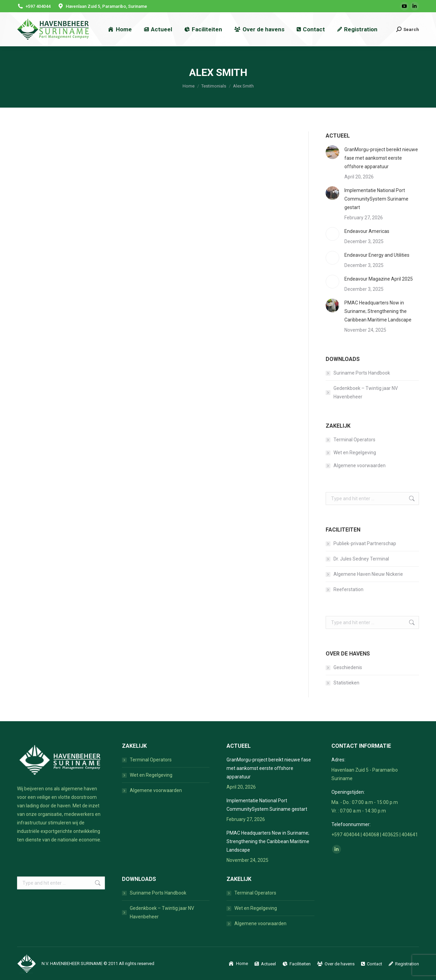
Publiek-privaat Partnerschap (365, 543)
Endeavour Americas (367, 231)
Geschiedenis (348, 667)
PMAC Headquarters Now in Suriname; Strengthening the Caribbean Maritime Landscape (378, 311)
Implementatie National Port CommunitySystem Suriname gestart (376, 199)
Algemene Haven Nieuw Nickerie (368, 574)
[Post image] (332, 152)
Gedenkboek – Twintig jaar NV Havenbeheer (366, 392)
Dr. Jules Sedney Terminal (361, 559)
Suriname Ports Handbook (362, 373)
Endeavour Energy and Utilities (377, 255)
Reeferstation (348, 589)
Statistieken (346, 683)
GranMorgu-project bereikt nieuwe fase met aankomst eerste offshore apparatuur (381, 158)
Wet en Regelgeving (355, 453)
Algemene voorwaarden (360, 465)
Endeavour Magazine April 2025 (379, 279)
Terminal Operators (354, 440)
